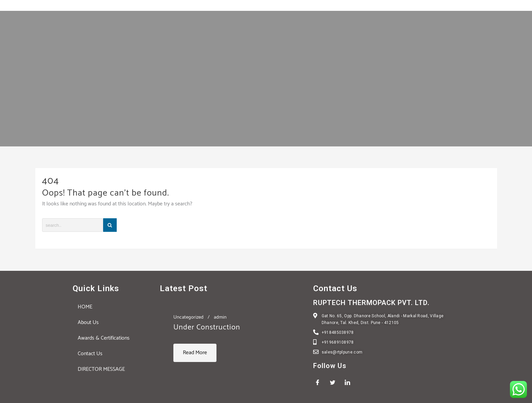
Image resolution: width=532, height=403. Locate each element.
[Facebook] (320, 383)
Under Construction (207, 328)
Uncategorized (188, 317)
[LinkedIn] (350, 383)
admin (220, 317)
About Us (88, 323)
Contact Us (90, 354)
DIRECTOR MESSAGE (101, 369)
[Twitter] (335, 383)
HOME (85, 307)
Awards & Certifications (104, 338)
